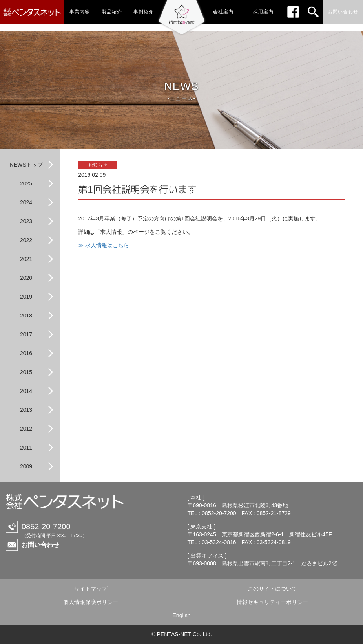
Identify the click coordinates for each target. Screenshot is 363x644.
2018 (26, 316)
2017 (26, 334)
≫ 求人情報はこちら (104, 245)
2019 (26, 297)
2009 (26, 466)
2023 (26, 221)
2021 (26, 259)
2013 (26, 410)
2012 (26, 429)
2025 (26, 183)
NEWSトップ (26, 165)
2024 (26, 202)
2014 (26, 391)
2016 (26, 353)
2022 (26, 240)
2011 (26, 448)
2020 (26, 278)
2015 (26, 372)
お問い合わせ (40, 545)
